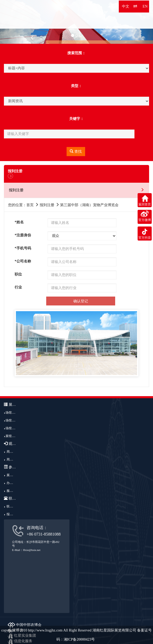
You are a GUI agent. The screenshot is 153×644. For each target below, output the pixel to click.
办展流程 (13, 483)
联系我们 (13, 506)
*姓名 (19, 222)
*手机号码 (23, 248)
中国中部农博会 (25, 625)
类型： (76, 86)
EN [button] (145, 6)
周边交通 (13, 452)
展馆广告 (12, 436)
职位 (18, 274)
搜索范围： (76, 53)
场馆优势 (12, 428)
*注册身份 (23, 235)
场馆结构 (12, 420)
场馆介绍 (12, 413)
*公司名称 (23, 261)
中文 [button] (126, 6)
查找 (76, 151)
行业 (18, 287)
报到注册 (13, 514)
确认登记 (81, 301)
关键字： (76, 119)
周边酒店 (13, 459)
